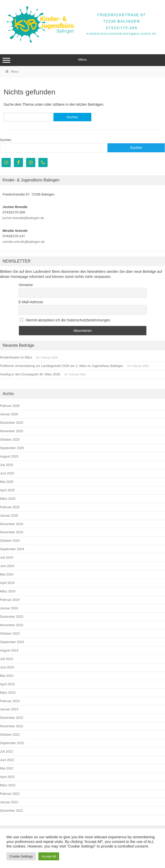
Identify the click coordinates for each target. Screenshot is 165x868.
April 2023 (7, 684)
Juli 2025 (7, 465)
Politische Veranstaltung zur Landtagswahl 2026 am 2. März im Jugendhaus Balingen (62, 366)
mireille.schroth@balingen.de (24, 242)
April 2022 (7, 777)
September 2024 (12, 549)
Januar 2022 (9, 802)
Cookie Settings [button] (21, 856)
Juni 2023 (7, 667)
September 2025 (12, 448)
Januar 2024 (9, 608)
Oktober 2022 (10, 735)
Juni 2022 (7, 760)
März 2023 (8, 693)
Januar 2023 (9, 709)
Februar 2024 (10, 600)
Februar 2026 (10, 406)
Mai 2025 (7, 482)
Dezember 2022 (12, 718)
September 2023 (12, 642)
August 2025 (9, 456)
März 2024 (8, 591)
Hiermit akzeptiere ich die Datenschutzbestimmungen (65, 320)
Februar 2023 (10, 701)
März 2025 (8, 499)
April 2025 (7, 490)
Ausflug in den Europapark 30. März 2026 (30, 374)
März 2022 (8, 785)
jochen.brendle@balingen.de (23, 218)
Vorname (26, 285)
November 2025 (12, 431)
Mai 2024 (7, 574)
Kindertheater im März (16, 357)
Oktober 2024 (10, 541)
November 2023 (12, 625)
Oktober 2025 (10, 440)
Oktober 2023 (10, 633)
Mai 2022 (7, 768)
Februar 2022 (10, 794)
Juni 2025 (7, 473)
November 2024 (12, 532)
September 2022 (12, 743)
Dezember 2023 (12, 617)
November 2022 (12, 726)
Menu (82, 60)
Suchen (6, 140)
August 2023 (9, 650)
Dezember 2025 (12, 423)
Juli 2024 (7, 557)
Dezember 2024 (12, 524)
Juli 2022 (7, 751)
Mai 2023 (7, 676)
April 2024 (7, 583)
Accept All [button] (49, 856)
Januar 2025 (9, 516)
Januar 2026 (9, 414)
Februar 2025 (10, 507)
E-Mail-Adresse (31, 302)
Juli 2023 (7, 659)
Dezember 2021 (12, 811)
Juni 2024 (7, 566)
